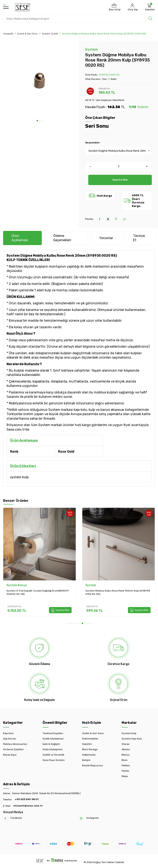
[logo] (23, 7)
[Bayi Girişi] (114, 7)
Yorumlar (106, 238)
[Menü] (6, 7)
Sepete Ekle (120, 180)
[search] (150, 19)
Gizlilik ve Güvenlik (53, 755)
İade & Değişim (51, 744)
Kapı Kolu (8, 733)
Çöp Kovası (10, 739)
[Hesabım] (132, 7)
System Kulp (129, 733)
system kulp (19, 477)
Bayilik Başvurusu (92, 765)
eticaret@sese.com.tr (28, 806)
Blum (125, 760)
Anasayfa (8, 34)
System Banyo (17, 585)
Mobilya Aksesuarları (15, 744)
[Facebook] (5, 818)
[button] (37, 121)
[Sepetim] (149, 7)
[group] (39, 80)
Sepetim (87, 744)
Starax (125, 744)
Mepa (125, 776)
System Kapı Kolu (132, 739)
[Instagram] (81, 818)
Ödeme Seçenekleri (62, 238)
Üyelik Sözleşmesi (53, 739)
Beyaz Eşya (10, 755)
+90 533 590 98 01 (27, 799)
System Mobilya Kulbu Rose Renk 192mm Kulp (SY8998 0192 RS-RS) (118, 592)
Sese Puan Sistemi (54, 760)
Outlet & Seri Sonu (27, 34)
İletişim (86, 760)
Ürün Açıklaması (20, 238)
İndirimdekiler (90, 739)
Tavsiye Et (139, 238)
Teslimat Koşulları (53, 733)
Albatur (126, 749)
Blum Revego (90, 749)
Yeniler (125, 771)
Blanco (126, 755)
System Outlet (50, 34)
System (91, 49)
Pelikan (126, 765)
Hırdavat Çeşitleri (13, 749)
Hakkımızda (89, 755)
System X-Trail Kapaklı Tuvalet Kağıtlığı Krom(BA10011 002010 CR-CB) (38, 592)
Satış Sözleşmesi (53, 749)
